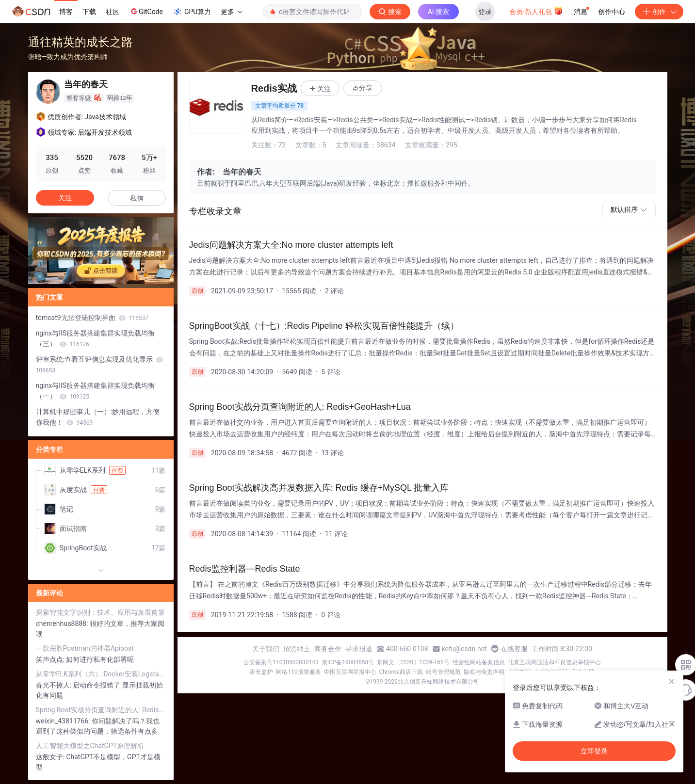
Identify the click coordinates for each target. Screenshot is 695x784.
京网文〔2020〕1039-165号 (413, 662)
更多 (231, 12)
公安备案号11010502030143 (281, 662)
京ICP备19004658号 (348, 662)
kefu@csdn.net (464, 649)
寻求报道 (359, 649)
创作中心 (612, 12)
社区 (113, 12)
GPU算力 (192, 12)
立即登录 (594, 751)
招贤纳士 (297, 649)
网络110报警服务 (298, 672)
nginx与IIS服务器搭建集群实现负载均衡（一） (96, 391)
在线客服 (514, 649)
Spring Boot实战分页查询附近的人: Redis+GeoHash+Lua (101, 710)
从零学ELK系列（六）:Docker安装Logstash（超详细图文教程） (101, 674)
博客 (66, 12)
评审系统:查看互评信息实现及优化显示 (100, 365)
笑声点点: (51, 659)
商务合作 (328, 649)
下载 (89, 12)
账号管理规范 (443, 672)
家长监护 (261, 672)
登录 (485, 12)
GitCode (146, 11)
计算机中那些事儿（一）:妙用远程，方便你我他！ (98, 417)
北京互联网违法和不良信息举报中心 (554, 662)
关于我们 (266, 649)
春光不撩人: (55, 685)
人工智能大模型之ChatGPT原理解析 (90, 746)
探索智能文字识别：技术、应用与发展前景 (100, 612)
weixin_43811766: (64, 721)
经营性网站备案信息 (479, 662)
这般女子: (51, 757)
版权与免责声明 (484, 672)
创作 (659, 12)
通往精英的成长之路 (81, 42)
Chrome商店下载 (401, 672)
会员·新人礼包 (536, 11)
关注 (65, 198)
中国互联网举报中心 (350, 672)
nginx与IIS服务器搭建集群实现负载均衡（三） (96, 338)
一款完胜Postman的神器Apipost (85, 648)
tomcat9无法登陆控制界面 (92, 318)
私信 (137, 198)
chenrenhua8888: (63, 624)
